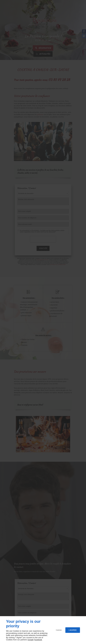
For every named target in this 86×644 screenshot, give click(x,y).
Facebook (38, 640)
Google (31, 640)
